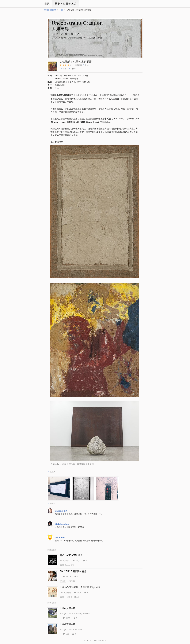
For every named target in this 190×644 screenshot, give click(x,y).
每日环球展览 (50, 10)
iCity (35, 4)
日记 (47, 4)
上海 (61, 10)
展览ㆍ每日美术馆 (66, 4)
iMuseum (102, 641)
